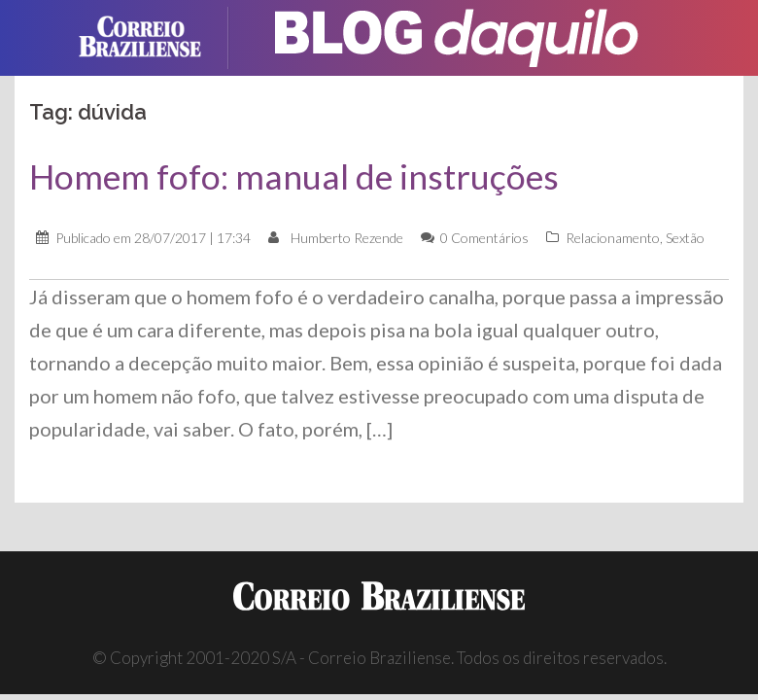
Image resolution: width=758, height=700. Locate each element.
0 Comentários (484, 238)
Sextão (685, 238)
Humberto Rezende (347, 238)
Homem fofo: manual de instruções (294, 176)
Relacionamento (613, 238)
